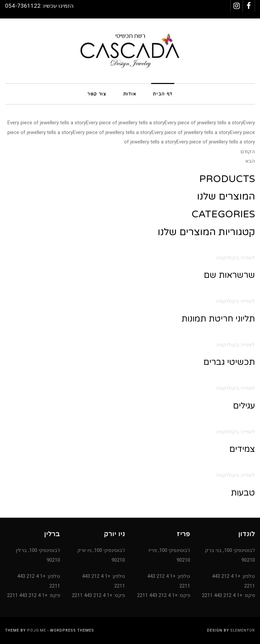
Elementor (243, 630)
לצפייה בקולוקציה (235, 258)
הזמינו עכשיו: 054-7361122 (39, 6)
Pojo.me (37, 630)
